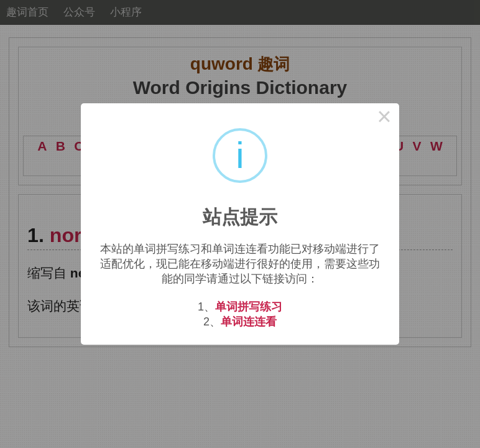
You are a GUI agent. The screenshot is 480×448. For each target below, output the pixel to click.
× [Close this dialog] (384, 118)
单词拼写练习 (249, 307)
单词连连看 (249, 322)
